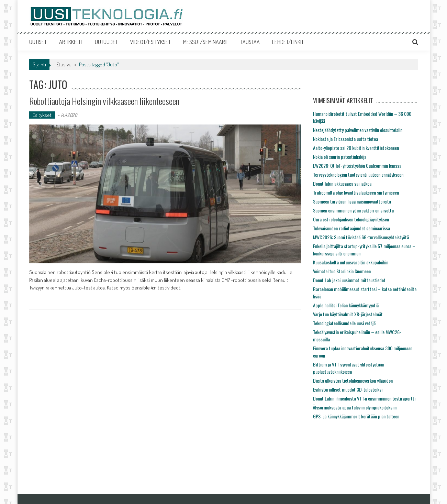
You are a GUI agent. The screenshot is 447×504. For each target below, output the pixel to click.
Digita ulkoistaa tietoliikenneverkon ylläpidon (353, 380)
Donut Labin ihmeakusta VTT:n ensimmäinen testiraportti (364, 398)
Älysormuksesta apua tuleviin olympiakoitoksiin (355, 407)
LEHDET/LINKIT (288, 42)
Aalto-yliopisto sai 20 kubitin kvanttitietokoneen (356, 148)
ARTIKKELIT (71, 42)
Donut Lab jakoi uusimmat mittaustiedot (349, 280)
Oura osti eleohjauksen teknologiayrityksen (351, 219)
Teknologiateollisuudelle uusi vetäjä (344, 323)
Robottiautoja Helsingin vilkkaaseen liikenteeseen (104, 101)
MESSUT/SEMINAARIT (206, 42)
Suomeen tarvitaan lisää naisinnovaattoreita (352, 201)
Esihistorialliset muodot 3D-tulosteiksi (348, 389)
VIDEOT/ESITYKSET (150, 42)
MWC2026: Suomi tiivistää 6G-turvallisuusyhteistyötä (361, 237)
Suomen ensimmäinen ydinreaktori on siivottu (353, 210)
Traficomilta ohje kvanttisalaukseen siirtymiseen (356, 192)
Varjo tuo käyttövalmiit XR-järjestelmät (348, 314)
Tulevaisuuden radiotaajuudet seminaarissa (351, 228)
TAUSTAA (250, 42)
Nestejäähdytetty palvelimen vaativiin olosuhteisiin (358, 130)
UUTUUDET (106, 42)
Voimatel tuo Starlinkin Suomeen (342, 271)
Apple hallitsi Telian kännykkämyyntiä (346, 305)
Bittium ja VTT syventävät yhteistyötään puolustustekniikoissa (349, 368)
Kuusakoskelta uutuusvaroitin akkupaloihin (351, 262)
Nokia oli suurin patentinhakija (340, 157)
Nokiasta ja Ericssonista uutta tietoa (345, 139)
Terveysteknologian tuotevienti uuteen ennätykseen (358, 174)
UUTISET (38, 42)
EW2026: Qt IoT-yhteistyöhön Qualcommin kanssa (357, 166)
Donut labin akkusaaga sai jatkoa (342, 183)
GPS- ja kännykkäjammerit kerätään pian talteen (356, 416)
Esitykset (42, 115)
